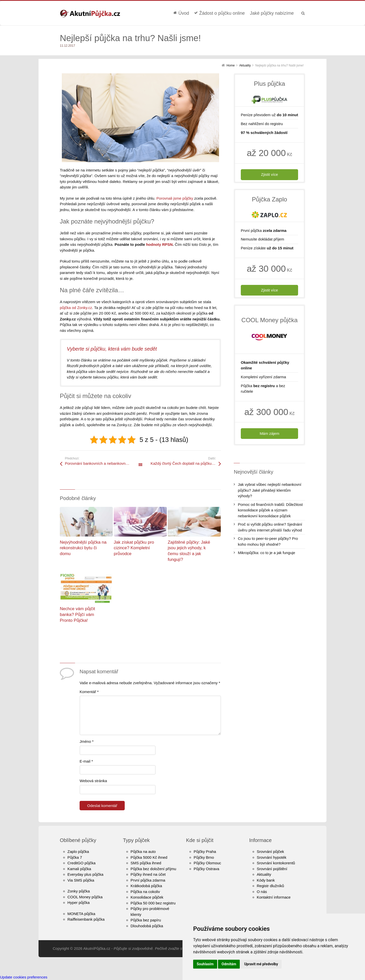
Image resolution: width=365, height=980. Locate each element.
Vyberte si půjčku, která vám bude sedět (112, 349)
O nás (262, 892)
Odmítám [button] (229, 964)
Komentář (89, 692)
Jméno (87, 741)
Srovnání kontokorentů (276, 863)
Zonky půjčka (79, 891)
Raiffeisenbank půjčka (86, 919)
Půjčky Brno (204, 857)
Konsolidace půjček (147, 897)
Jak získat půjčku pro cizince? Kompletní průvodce (134, 548)
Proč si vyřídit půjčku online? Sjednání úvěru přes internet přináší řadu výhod (270, 527)
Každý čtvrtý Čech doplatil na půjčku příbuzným (186, 463)
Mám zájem (269, 433)
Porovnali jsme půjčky (175, 198)
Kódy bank (266, 880)
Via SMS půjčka (81, 880)
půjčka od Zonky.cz (76, 308)
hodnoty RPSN (159, 244)
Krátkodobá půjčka (146, 886)
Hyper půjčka (79, 902)
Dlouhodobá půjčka (147, 926)
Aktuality (264, 874)
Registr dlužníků (270, 886)
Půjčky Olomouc (207, 863)
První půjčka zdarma (148, 880)
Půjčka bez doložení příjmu (153, 869)
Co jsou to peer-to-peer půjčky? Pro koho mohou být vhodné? (268, 541)
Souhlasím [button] (205, 964)
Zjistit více (270, 174)
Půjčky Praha (205, 852)
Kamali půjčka (79, 869)
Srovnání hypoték (272, 857)
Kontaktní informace (274, 897)
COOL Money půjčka (85, 897)
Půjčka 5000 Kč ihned (149, 857)
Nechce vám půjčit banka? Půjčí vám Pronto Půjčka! (77, 614)
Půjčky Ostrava (206, 869)
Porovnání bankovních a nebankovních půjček (103, 463)
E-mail (86, 761)
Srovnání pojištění (272, 869)
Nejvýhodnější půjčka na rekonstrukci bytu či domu (83, 548)
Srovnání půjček (270, 852)
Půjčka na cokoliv (145, 892)
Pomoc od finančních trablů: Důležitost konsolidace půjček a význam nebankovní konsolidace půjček (270, 510)
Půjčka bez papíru (146, 920)
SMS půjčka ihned (146, 863)
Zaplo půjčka (78, 852)
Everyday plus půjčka (85, 874)
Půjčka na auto (143, 852)
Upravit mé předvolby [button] (261, 964)
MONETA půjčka (81, 914)
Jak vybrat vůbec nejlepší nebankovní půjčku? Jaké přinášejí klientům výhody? (269, 490)
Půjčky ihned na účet (148, 874)
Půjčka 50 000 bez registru (153, 903)
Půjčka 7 (75, 857)
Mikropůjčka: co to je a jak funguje (266, 553)
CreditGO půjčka (81, 863)
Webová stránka (93, 781)
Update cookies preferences (24, 977)
